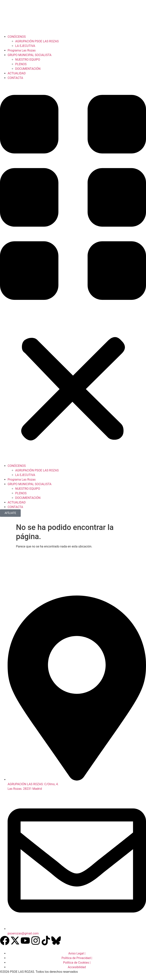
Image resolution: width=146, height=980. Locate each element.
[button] (73, 272)
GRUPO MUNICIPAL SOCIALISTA (30, 55)
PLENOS (21, 64)
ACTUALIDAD (17, 73)
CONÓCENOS (17, 37)
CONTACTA (15, 78)
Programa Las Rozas (22, 50)
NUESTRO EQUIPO (28, 60)
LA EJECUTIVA (25, 46)
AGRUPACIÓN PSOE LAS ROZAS (37, 41)
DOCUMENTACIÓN (28, 69)
